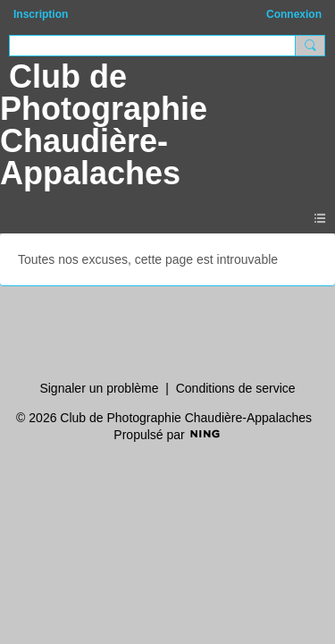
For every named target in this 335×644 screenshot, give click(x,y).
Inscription (41, 14)
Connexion (294, 14)
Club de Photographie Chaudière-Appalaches (104, 125)
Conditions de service (236, 388)
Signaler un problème (99, 388)
